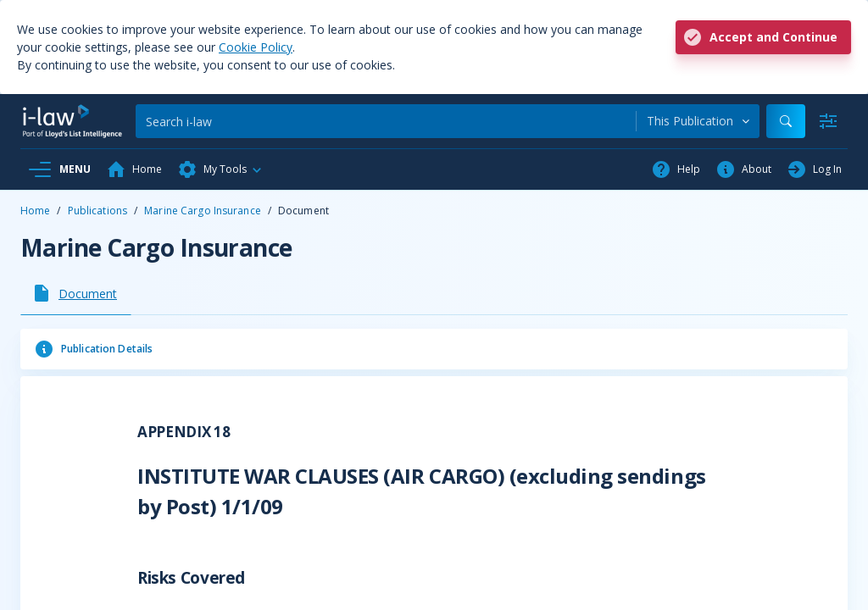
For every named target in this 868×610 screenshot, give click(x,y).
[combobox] (698, 121)
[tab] (76, 293)
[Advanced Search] (828, 121)
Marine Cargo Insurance (203, 211)
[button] (220, 169)
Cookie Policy (256, 47)
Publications (97, 211)
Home (35, 211)
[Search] (386, 121)
